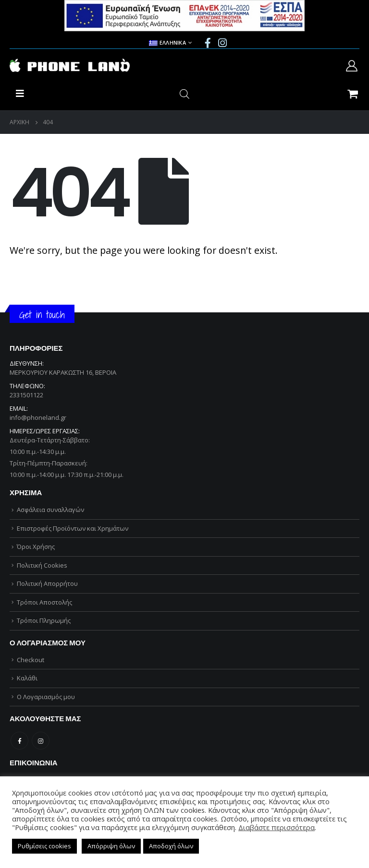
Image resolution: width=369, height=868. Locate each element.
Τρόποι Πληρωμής (44, 620)
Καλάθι (27, 678)
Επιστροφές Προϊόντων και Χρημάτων (73, 528)
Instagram (41, 741)
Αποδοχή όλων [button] (171, 846)
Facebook (19, 741)
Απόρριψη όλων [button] (111, 846)
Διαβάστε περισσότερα (277, 827)
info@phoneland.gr (38, 417)
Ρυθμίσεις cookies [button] (44, 846)
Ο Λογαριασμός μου (46, 697)
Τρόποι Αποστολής (44, 602)
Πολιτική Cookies (42, 565)
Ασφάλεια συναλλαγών (50, 510)
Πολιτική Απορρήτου (47, 583)
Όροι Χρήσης (36, 547)
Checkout (31, 660)
